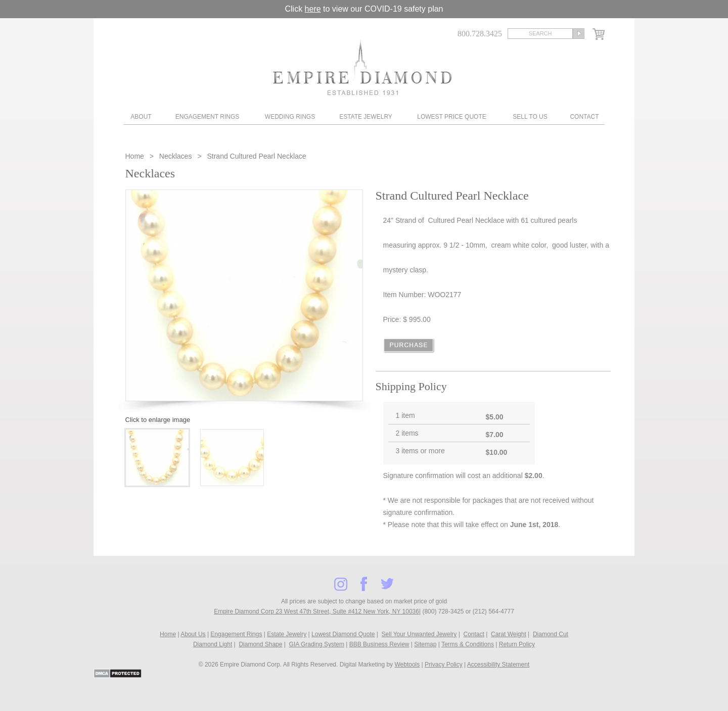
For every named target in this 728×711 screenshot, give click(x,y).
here (313, 9)
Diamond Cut (551, 634)
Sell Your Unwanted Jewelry (419, 634)
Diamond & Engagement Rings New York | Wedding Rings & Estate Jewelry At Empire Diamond (362, 67)
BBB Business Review (379, 644)
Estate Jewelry (366, 117)
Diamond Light (213, 644)
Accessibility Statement (498, 665)
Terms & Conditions (468, 644)
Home (136, 156)
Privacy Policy (444, 665)
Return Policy (517, 644)
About (141, 117)
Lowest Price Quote (451, 117)
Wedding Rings (290, 117)
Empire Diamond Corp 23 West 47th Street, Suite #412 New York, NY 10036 (316, 611)
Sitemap (425, 644)
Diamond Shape (260, 644)
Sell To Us (530, 117)
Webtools (407, 665)
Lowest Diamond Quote (343, 634)
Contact (584, 117)
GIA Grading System (317, 644)
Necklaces (176, 156)
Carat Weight (509, 634)
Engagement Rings (207, 117)
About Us (193, 634)
